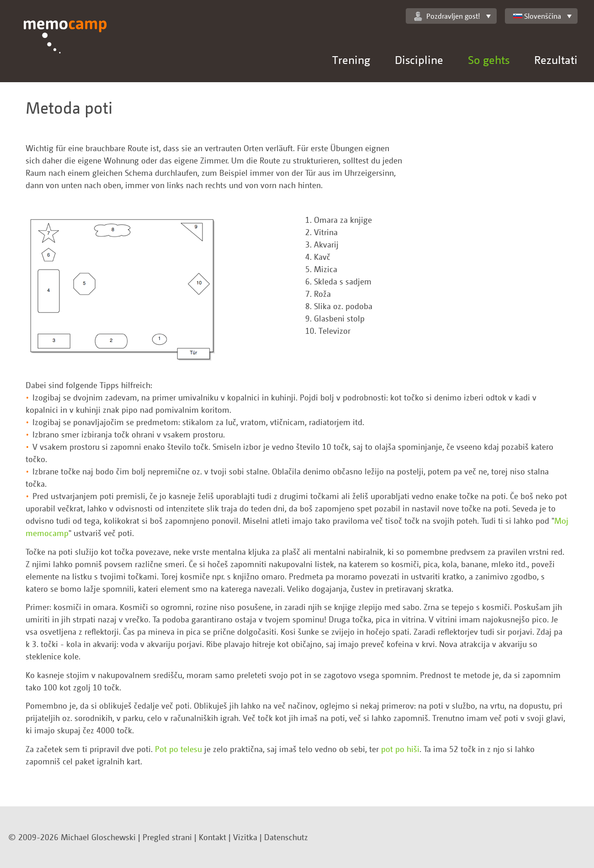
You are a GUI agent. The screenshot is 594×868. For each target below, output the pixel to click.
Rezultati (556, 60)
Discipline (419, 60)
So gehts (489, 60)
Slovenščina (537, 16)
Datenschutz (286, 837)
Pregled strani (167, 837)
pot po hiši (400, 749)
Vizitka (245, 837)
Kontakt (212, 837)
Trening (351, 60)
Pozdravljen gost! (447, 16)
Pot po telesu (178, 749)
